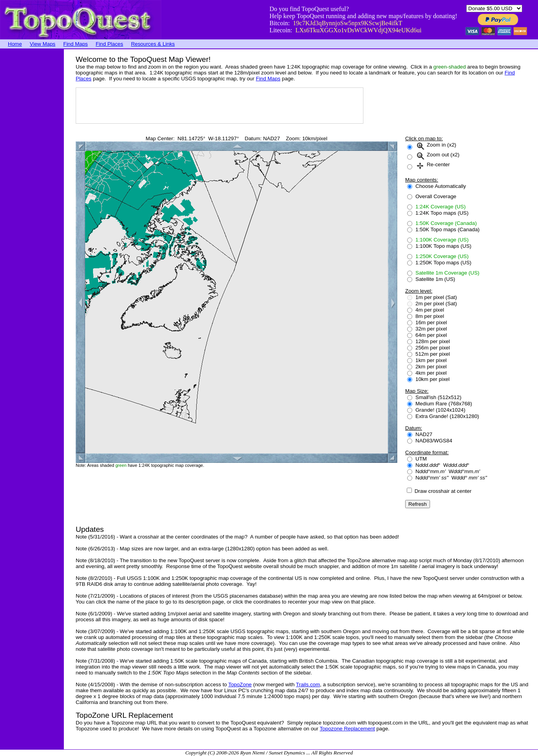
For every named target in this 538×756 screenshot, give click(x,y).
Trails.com (308, 684)
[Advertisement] (32, 167)
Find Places (110, 44)
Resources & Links (153, 44)
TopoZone (240, 684)
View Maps (43, 44)
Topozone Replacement (347, 729)
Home (15, 44)
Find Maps (76, 44)
